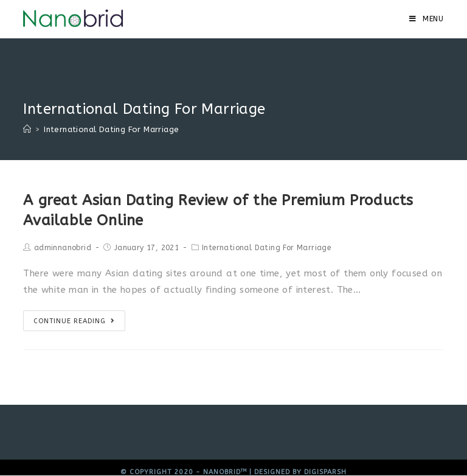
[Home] (27, 129)
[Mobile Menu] (427, 19)
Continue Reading (74, 321)
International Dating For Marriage (266, 248)
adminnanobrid (63, 248)
